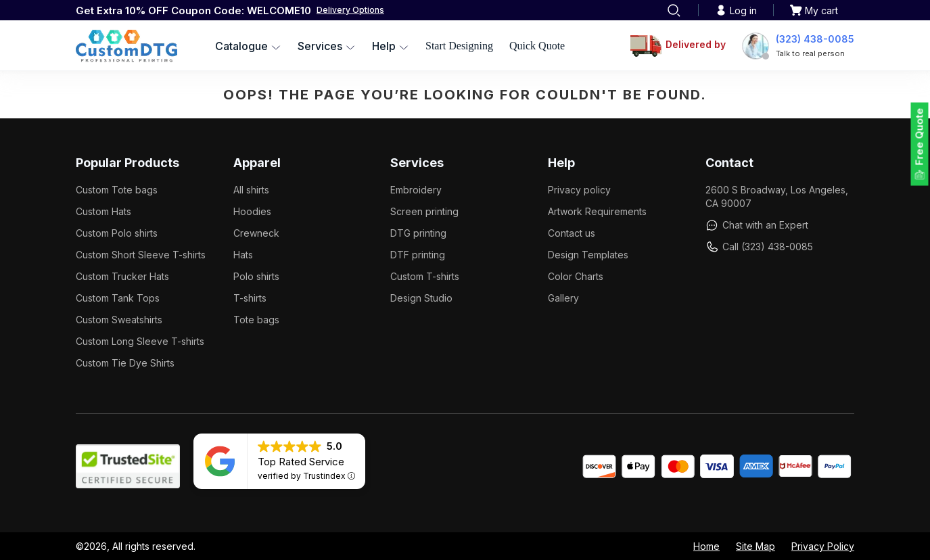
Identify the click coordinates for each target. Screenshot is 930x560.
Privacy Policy (823, 546)
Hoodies (252, 211)
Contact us (572, 233)
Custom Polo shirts (117, 233)
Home (706, 546)
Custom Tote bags (117, 190)
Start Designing (459, 46)
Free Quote (920, 137)
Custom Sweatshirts (119, 320)
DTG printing (418, 233)
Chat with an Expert (757, 225)
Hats (243, 255)
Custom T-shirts (425, 276)
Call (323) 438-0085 (759, 247)
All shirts (251, 190)
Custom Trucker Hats (122, 276)
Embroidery (416, 190)
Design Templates (588, 255)
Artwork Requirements (597, 211)
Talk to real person (810, 53)
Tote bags (256, 320)
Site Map (755, 546)
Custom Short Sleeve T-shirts (141, 255)
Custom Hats (103, 211)
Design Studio (421, 298)
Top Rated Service (301, 462)
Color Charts (576, 276)
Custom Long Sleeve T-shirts (140, 341)
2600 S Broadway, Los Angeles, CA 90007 (777, 196)
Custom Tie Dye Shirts (125, 363)
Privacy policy (579, 190)
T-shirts (250, 298)
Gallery (563, 298)
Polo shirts (256, 276)
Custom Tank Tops (118, 298)
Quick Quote (537, 46)
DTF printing (418, 255)
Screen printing (424, 211)
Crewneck (256, 233)
